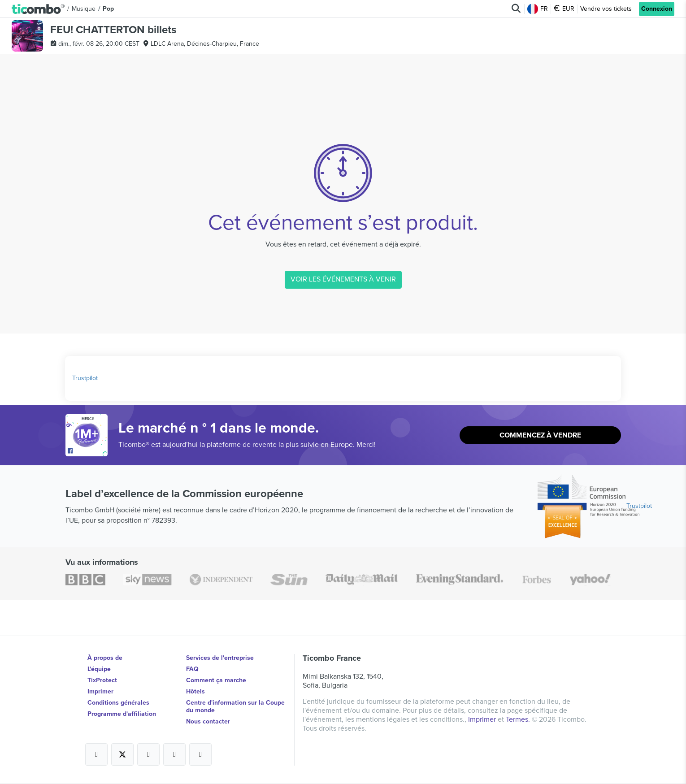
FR (538, 9)
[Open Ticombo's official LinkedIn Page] (200, 754)
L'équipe (99, 669)
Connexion (657, 9)
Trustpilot (85, 378)
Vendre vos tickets (606, 9)
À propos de (105, 658)
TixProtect (102, 680)
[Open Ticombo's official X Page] (122, 754)
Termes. (519, 719)
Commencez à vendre (540, 435)
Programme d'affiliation (122, 714)
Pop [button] (108, 9)
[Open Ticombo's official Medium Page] (174, 754)
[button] (38, 9)
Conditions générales (118, 703)
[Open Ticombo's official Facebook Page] (88, 452)
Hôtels (195, 691)
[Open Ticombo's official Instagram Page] (148, 754)
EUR (564, 9)
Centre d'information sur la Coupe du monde (235, 706)
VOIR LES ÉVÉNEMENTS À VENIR (343, 279)
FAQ (192, 669)
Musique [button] (84, 9)
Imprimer (100, 691)
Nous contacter (208, 721)
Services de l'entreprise (220, 658)
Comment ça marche (216, 680)
